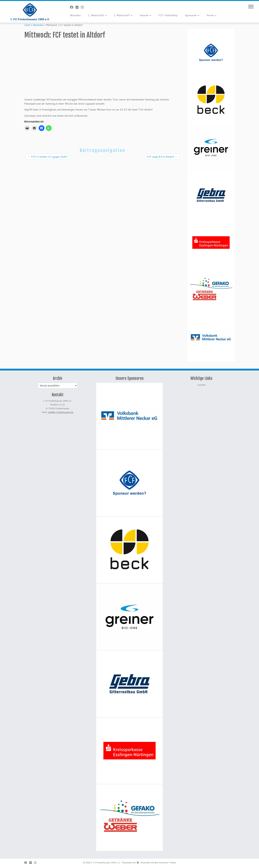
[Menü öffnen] (251, 7)
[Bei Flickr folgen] (78, 7)
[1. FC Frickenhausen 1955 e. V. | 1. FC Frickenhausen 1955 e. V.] (30, 12)
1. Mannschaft (97, 15)
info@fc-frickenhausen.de (61, 412)
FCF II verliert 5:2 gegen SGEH (48, 157)
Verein (211, 15)
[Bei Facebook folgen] (73, 7)
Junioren (145, 15)
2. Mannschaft (123, 15)
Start (27, 25)
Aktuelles (75, 15)
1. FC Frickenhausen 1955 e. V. (106, 863)
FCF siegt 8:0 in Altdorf (162, 157)
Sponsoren (192, 15)
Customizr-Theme (167, 863)
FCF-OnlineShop (168, 15)
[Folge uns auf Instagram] (83, 7)
